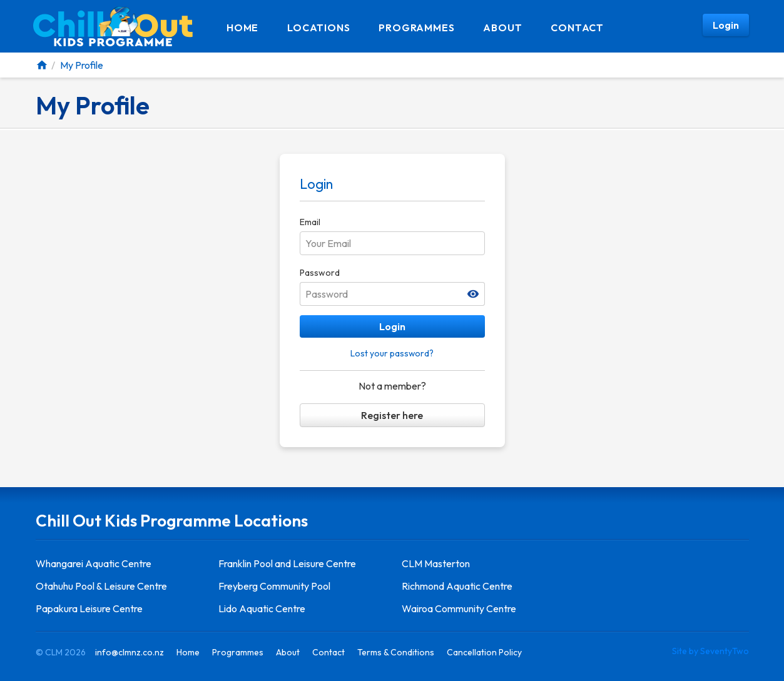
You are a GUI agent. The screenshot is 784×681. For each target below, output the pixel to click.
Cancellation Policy (484, 652)
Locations (318, 28)
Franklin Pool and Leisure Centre (287, 563)
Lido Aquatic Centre (262, 608)
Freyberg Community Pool (274, 586)
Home (242, 28)
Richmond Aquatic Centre (457, 586)
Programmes (416, 28)
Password (320, 273)
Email (310, 222)
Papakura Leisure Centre (89, 608)
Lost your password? (392, 353)
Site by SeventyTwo (710, 651)
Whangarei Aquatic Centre (94, 563)
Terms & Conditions (396, 652)
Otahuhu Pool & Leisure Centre (101, 586)
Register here (392, 415)
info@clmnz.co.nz (130, 652)
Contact (577, 28)
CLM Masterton (436, 563)
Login (392, 326)
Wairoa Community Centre (459, 608)
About (502, 28)
